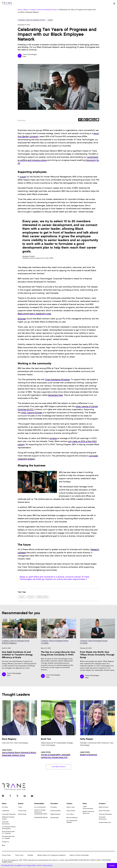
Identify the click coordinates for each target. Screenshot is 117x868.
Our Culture (70, 815)
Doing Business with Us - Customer (8, 833)
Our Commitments (40, 808)
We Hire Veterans (72, 818)
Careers (69, 804)
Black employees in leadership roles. (35, 314)
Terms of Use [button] (48, 865)
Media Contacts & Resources (88, 813)
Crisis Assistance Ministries (57, 380)
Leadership (6, 811)
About (4, 804)
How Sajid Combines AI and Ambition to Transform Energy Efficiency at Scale (17, 655)
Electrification (55, 818)
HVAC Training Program (32, 413)
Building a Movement (89, 755)
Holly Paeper (87, 739)
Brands (21, 804)
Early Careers (71, 811)
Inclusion (31, 597)
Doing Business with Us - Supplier (8, 838)
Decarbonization (56, 811)
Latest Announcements (88, 808)
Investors (102, 804)
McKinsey (22, 319)
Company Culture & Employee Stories (31, 20)
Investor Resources (105, 823)
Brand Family (22, 815)
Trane (20, 808)
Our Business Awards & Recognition (9, 828)
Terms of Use (19, 856)
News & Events (104, 808)
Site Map (30, 856)
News (85, 804)
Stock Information (104, 811)
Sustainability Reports (41, 818)
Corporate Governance (6, 824)
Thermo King (22, 811)
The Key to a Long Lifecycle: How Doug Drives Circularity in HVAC (58, 653)
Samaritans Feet (55, 395)
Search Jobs (71, 808)
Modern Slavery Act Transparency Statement (51, 856)
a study (23, 177)
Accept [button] (112, 865)
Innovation (54, 804)
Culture (50, 20)
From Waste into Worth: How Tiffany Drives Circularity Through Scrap (97, 655)
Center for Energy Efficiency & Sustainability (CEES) (41, 813)
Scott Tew (46, 739)
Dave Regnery (9, 739)
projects (53, 438)
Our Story (5, 808)
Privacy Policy (6, 856)
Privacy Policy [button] (31, 865)
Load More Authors (58, 767)
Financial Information (105, 815)
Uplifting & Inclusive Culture (8, 819)
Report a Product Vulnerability (79, 856)
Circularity (45, 643)
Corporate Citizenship (9, 815)
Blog (3, 846)
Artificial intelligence (9, 643)
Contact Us (5, 842)
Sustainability (39, 804)
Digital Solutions (55, 815)
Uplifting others (42, 597)
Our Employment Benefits (72, 822)
